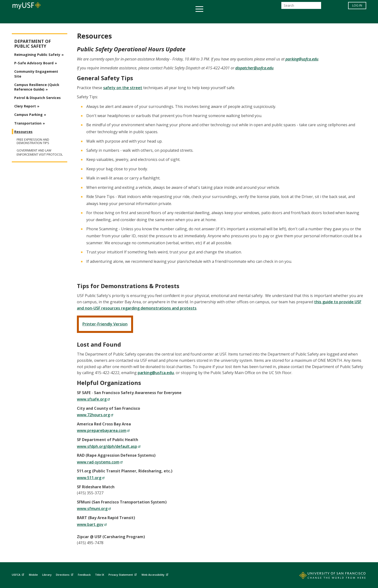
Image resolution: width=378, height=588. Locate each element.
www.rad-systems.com (100, 462)
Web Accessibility (155, 574)
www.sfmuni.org (94, 509)
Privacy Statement (123, 574)
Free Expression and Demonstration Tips (33, 141)
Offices (240, 18)
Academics (96, 18)
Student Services (131, 18)
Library (47, 575)
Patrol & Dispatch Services (37, 98)
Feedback (84, 575)
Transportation (28, 123)
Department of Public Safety (33, 44)
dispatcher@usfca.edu (254, 68)
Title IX (100, 575)
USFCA (19, 574)
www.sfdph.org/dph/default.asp (109, 446)
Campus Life (213, 18)
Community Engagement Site (36, 74)
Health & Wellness (175, 18)
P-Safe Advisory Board (34, 63)
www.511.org (91, 478)
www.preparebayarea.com (103, 430)
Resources (23, 132)
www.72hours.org (95, 415)
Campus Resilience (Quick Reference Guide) (37, 87)
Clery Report (25, 106)
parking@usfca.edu (302, 59)
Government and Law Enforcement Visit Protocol (40, 152)
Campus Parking (28, 115)
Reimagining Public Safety (37, 55)
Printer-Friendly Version (105, 324)
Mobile (33, 575)
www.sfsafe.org (94, 399)
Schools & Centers (274, 18)
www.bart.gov (92, 524)
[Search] (301, 7)
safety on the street (123, 88)
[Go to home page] (327, 576)
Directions (65, 574)
